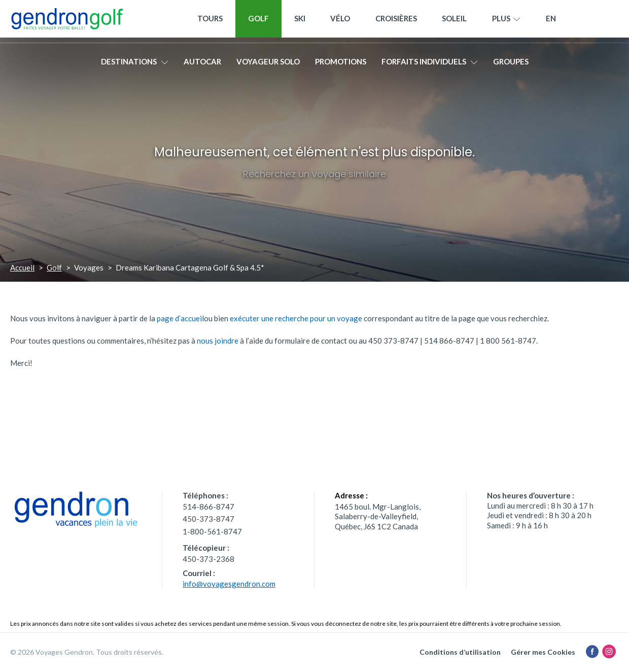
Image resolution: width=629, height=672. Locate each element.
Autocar (202, 64)
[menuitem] (551, 22)
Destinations (135, 64)
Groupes (511, 64)
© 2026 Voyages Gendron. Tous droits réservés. (87, 652)
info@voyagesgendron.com (229, 584)
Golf (258, 21)
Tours (210, 21)
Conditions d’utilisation (460, 652)
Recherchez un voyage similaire (314, 174)
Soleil (454, 21)
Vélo (340, 21)
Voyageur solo (268, 64)
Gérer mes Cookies (543, 652)
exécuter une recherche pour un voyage (296, 318)
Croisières (396, 21)
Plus (506, 22)
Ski (300, 21)
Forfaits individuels (430, 64)
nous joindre (218, 341)
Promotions (341, 64)
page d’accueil (180, 318)
